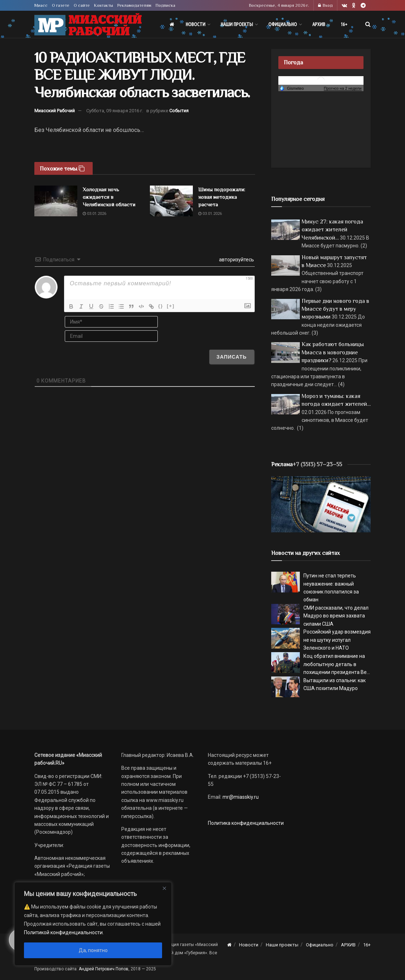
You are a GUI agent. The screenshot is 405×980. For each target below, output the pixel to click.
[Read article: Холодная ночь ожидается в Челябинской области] (56, 201)
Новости (196, 24)
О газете (61, 5)
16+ (344, 24)
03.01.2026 (94, 214)
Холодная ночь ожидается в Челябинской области (109, 197)
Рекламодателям (134, 5)
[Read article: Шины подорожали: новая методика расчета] (171, 201)
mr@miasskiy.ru (240, 797)
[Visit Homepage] (88, 24)
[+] (171, 306)
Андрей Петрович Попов (104, 969)
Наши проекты (237, 24)
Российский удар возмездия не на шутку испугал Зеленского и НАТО (337, 640)
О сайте (82, 5)
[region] (93, 924)
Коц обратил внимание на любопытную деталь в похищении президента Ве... (337, 664)
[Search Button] (368, 24)
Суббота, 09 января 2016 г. (115, 111)
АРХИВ (319, 24)
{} (161, 306)
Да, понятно (93, 950)
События (179, 111)
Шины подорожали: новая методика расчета (222, 197)
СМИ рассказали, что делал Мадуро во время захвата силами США (336, 616)
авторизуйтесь (236, 260)
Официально (283, 24)
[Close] (164, 888)
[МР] (321, 504)
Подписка (165, 5)
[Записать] (232, 357)
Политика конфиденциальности (246, 823)
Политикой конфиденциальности (63, 932)
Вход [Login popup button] (325, 5)
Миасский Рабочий (55, 111)
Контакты (104, 5)
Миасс (41, 5)
